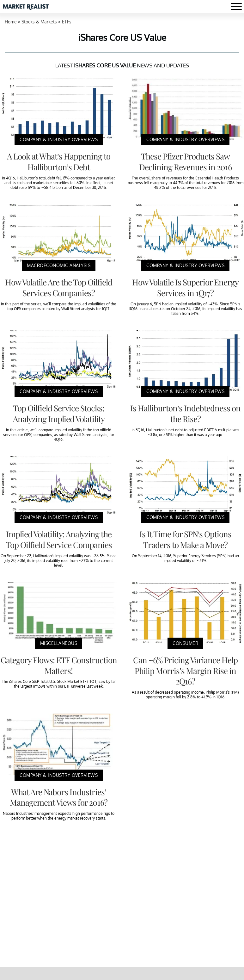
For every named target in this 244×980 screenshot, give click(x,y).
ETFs (67, 22)
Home (11, 22)
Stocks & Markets (39, 22)
